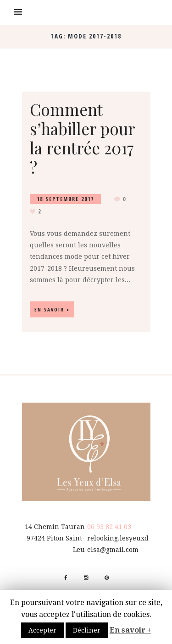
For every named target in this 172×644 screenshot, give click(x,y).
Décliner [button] (87, 630)
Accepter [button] (42, 630)
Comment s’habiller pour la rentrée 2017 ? (82, 138)
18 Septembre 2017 (65, 199)
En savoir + (130, 630)
